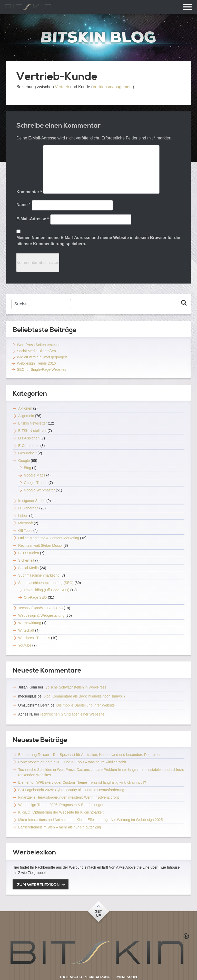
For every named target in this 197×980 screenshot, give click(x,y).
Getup (98, 914)
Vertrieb (62, 87)
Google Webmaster (39, 490)
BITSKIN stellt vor (32, 431)
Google (24, 461)
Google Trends (36, 483)
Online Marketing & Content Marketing (49, 538)
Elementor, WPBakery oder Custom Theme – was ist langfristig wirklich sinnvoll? (82, 782)
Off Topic (25, 531)
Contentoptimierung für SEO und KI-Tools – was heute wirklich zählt (72, 762)
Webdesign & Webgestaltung (41, 615)
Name (23, 205)
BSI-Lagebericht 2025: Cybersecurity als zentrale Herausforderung (71, 790)
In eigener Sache (32, 501)
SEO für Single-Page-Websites (42, 369)
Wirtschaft (26, 630)
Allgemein (26, 416)
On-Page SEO (35, 597)
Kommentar (29, 192)
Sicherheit (26, 560)
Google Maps (35, 475)
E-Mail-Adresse (33, 219)
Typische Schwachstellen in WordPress (75, 687)
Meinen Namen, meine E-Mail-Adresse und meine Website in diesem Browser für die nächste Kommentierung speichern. (98, 241)
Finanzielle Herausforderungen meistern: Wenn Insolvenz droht (68, 797)
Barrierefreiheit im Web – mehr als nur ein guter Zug (60, 827)
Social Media (28, 568)
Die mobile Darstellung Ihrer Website (86, 705)
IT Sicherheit (28, 508)
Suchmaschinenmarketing (39, 575)
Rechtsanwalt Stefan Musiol (40, 545)
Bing (27, 468)
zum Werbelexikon (38, 885)
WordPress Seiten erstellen (39, 345)
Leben (23, 516)
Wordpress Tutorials (34, 638)
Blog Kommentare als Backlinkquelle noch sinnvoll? (84, 696)
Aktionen (25, 408)
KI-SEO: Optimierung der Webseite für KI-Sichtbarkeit (61, 812)
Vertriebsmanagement (113, 87)
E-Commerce (29, 446)
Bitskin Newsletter (32, 423)
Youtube (25, 645)
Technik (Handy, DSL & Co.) (41, 608)
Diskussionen (29, 438)
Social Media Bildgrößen (36, 351)
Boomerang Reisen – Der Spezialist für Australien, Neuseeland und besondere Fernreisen (90, 755)
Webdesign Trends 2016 (36, 363)
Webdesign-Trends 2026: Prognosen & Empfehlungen (61, 805)
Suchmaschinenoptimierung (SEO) (46, 583)
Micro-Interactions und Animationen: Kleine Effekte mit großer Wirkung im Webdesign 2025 (91, 820)
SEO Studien (29, 553)
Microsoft (26, 523)
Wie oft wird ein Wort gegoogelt (42, 357)
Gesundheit (27, 453)
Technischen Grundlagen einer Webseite (72, 714)
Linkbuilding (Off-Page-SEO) (47, 590)
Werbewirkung (30, 623)
